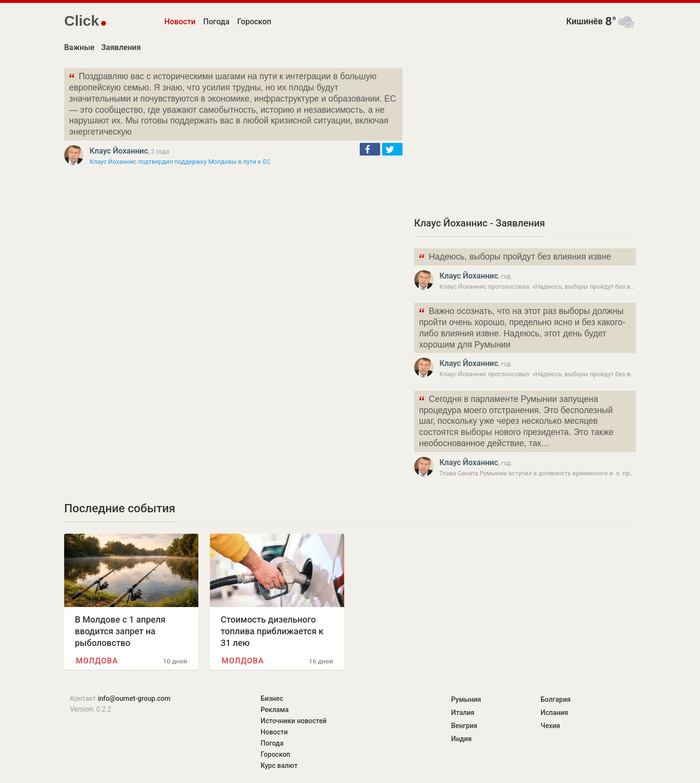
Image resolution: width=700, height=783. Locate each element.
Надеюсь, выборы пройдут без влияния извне (515, 258)
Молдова (97, 661)
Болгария (556, 699)
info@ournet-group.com (134, 698)
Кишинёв (585, 21)
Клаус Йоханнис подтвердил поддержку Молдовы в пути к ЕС (180, 162)
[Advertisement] (525, 136)
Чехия (550, 726)
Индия (461, 739)
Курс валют (279, 766)
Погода (216, 22)
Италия (463, 713)
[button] (370, 149)
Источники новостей (294, 721)
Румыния (466, 699)
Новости (180, 22)
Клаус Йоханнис (119, 151)
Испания (554, 713)
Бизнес (272, 698)
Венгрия (464, 726)
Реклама (275, 710)
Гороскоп (254, 22)
